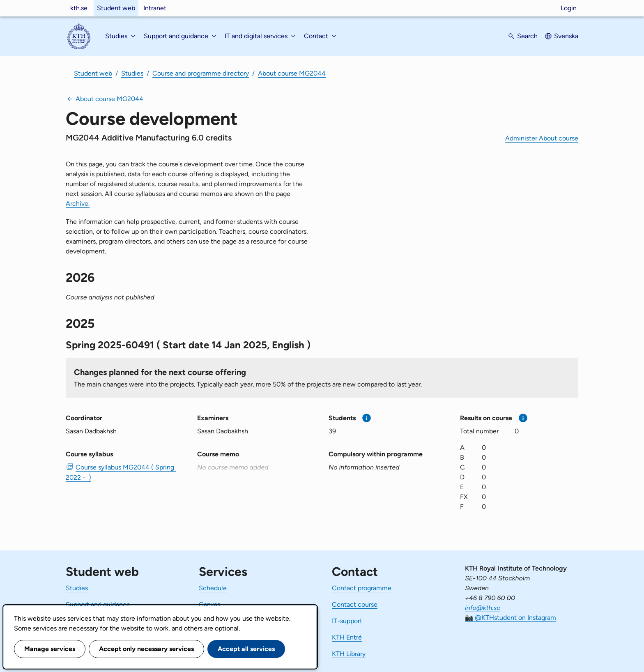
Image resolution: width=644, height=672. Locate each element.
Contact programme (362, 588)
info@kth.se (483, 608)
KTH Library (349, 654)
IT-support (347, 621)
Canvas (209, 604)
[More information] (367, 418)
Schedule (213, 588)
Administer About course (542, 138)
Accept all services (246, 649)
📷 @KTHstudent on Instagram (511, 618)
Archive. (78, 204)
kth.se (79, 8)
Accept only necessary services (146, 649)
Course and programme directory (201, 73)
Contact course (355, 604)
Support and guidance (98, 604)
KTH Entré (347, 637)
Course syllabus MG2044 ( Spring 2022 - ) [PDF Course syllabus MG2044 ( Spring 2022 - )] (121, 472)
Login (569, 8)
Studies (132, 73)
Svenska (566, 36)
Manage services (50, 649)
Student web (116, 8)
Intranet (155, 8)
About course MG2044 (292, 73)
